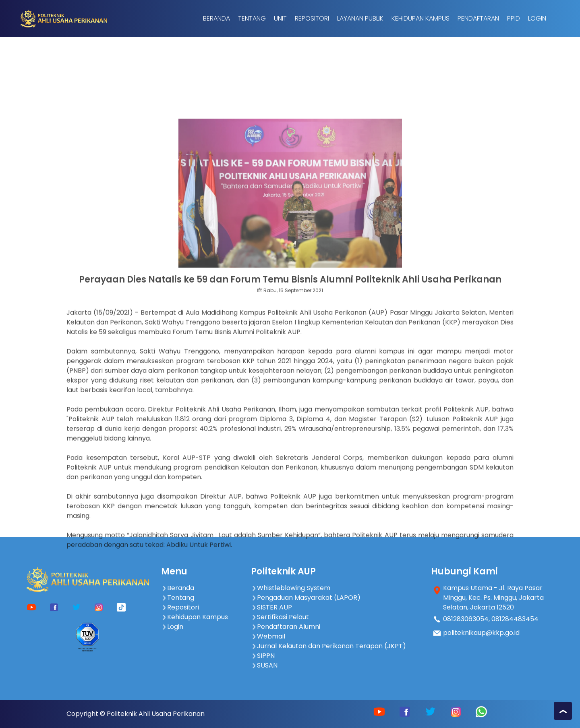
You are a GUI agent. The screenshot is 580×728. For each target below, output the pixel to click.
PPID (514, 18)
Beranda (216, 18)
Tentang (252, 18)
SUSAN (264, 665)
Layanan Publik (360, 18)
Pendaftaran (478, 18)
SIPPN (263, 656)
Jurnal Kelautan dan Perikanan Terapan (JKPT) (328, 646)
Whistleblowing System (291, 588)
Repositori (312, 18)
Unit (280, 18)
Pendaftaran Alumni (286, 627)
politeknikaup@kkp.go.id (481, 633)
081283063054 (466, 619)
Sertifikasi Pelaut (280, 617)
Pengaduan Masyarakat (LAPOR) (306, 598)
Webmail (268, 636)
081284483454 (515, 619)
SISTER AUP (271, 607)
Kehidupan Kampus (420, 18)
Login (537, 18)
